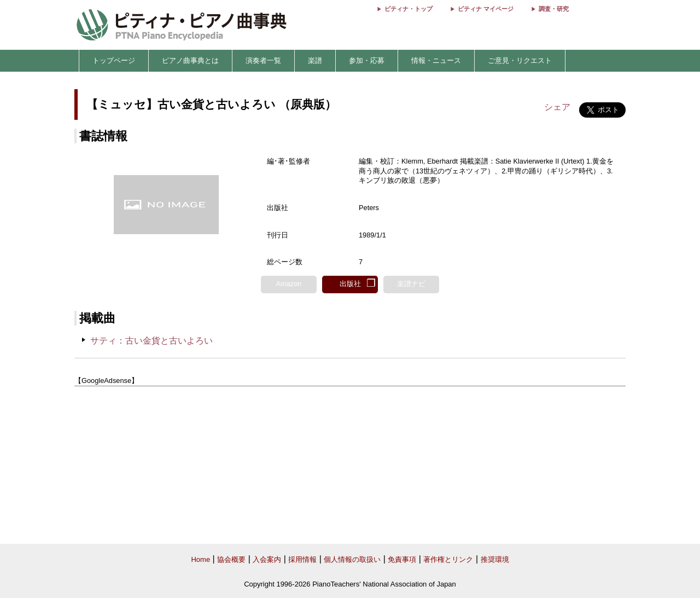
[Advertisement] (350, 466)
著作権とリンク (448, 559)
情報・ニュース (436, 60)
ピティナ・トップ (409, 9)
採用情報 (302, 559)
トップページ (114, 60)
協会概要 (231, 559)
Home (200, 559)
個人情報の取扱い (352, 559)
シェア (557, 107)
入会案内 (267, 559)
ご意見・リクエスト (520, 60)
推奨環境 (495, 559)
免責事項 (402, 559)
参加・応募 (367, 60)
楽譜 (315, 60)
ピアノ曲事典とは (190, 60)
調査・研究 (554, 9)
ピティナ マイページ (486, 9)
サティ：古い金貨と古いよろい (151, 341)
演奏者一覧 (263, 60)
